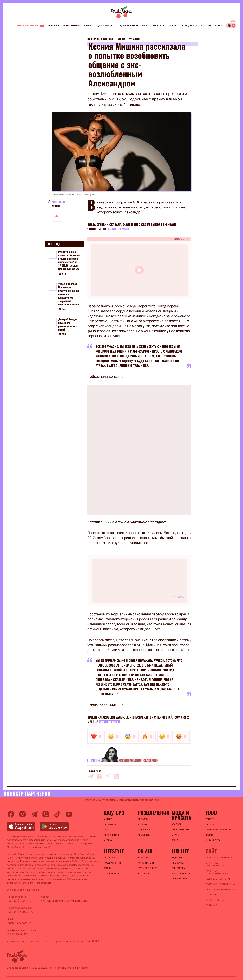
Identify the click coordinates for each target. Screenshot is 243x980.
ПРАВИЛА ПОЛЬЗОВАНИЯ (219, 858)
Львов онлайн (180, 879)
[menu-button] (9, 26)
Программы (178, 863)
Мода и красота (105, 26)
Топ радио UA (189, 26)
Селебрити (151, 760)
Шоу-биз (53, 26)
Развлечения (71, 26)
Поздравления (112, 863)
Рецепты (211, 819)
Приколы (143, 819)
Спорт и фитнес (181, 830)
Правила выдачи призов (220, 889)
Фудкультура (213, 840)
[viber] (117, 777)
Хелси (209, 835)
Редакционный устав (218, 879)
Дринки (210, 824)
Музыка (108, 840)
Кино (87, 26)
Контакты (211, 895)
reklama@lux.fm (17, 934)
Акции (219, 26)
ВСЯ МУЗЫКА (144, 858)
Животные (144, 824)
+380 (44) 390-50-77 (20, 912)
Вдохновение (129, 26)
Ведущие (177, 858)
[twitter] (108, 777)
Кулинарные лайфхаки (219, 830)
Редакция (211, 905)
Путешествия (112, 873)
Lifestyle (158, 26)
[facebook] (99, 777)
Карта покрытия (181, 873)
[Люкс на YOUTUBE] (29, 26)
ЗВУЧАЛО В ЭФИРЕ (147, 868)
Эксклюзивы (111, 835)
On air (172, 26)
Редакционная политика (220, 884)
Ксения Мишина (130, 760)
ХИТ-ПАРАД (144, 873)
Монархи (109, 819)
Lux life (206, 26)
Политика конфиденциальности (219, 872)
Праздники (144, 835)
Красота (176, 824)
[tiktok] (57, 814)
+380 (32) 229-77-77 (20, 901)
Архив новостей (215, 900)
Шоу (106, 830)
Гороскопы (144, 830)
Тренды (176, 840)
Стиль (175, 835)
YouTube (57, 206)
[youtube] (69, 814)
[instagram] (23, 814)
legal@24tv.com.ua (19, 923)
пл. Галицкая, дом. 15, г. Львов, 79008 (65, 901)
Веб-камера (178, 868)
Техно (107, 868)
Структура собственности (215, 864)
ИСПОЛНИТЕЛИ (146, 863)
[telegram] (90, 777)
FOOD (145, 26)
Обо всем (109, 858)
